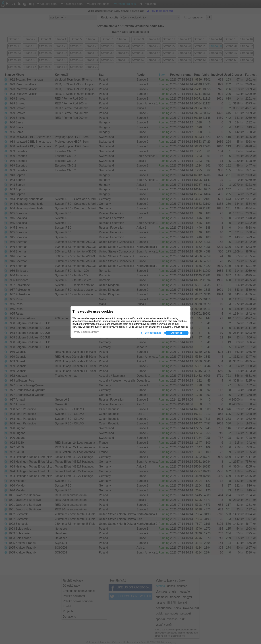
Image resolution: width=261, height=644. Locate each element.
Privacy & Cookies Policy (86, 332)
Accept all (177, 333)
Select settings (153, 333)
